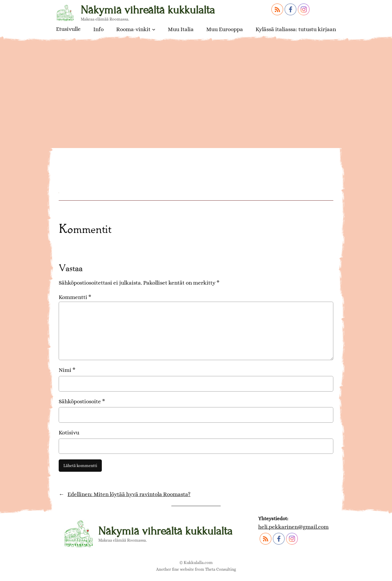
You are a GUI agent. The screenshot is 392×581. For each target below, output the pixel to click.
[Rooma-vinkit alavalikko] (154, 29)
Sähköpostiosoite (82, 401)
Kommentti (75, 297)
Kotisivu (69, 433)
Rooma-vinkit (133, 29)
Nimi (67, 370)
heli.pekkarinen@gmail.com (293, 527)
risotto (70, 145)
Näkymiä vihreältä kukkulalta (148, 10)
